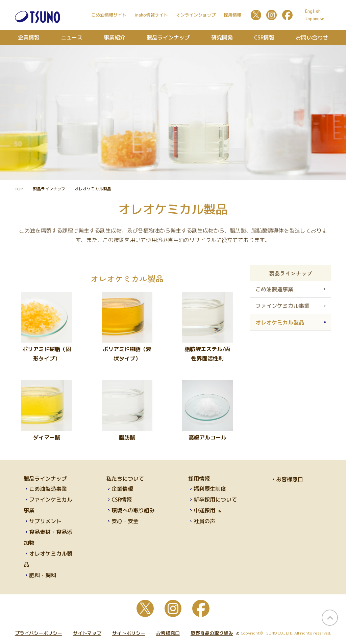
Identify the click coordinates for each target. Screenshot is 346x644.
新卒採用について (215, 500)
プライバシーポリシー (39, 633)
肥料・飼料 (43, 575)
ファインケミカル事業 (282, 306)
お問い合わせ (312, 37)
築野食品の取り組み (215, 633)
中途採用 (207, 510)
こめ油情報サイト (109, 15)
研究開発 (222, 37)
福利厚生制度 (210, 489)
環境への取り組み (133, 510)
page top (330, 618)
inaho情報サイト (151, 15)
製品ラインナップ (168, 37)
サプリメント (45, 521)
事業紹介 (115, 37)
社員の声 (204, 521)
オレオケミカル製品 (280, 322)
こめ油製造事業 (274, 289)
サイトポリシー (129, 633)
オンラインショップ (196, 15)
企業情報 (29, 37)
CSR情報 (264, 37)
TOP (19, 189)
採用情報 (232, 15)
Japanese (315, 19)
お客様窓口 (290, 479)
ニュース (72, 37)
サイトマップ (87, 633)
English (313, 11)
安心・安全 (125, 521)
